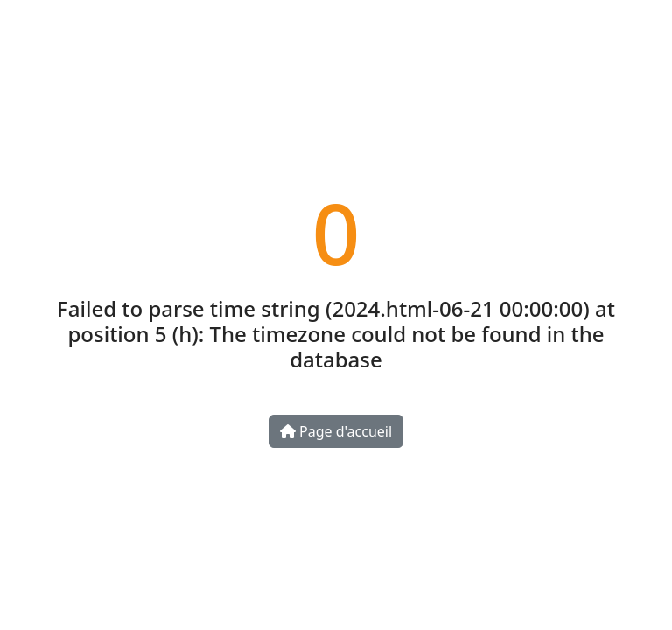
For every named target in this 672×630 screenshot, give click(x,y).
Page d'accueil (336, 431)
